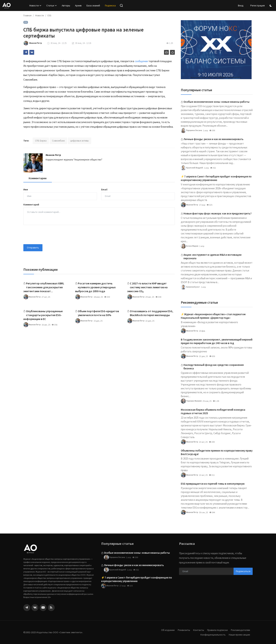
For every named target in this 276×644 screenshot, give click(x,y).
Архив (78, 5)
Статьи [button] (52, 5)
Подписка (110, 5)
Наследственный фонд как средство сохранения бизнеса (214, 367)
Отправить (33, 248)
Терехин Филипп (192, 401)
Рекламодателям (240, 630)
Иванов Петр (53, 155)
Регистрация (258, 5)
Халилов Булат (191, 287)
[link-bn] (216, 50)
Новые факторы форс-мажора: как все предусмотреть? (218, 213)
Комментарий (31, 205)
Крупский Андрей (192, 168)
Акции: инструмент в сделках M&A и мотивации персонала (212, 256)
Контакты (197, 630)
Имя (26, 189)
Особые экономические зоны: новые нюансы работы (216, 102)
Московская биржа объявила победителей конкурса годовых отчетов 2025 (213, 411)
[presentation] (50, 235)
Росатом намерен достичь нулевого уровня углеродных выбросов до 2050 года (95, 287)
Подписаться (243, 571)
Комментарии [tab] (38, 178)
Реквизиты (181, 630)
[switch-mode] (271, 6)
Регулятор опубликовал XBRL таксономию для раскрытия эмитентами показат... (44, 287)
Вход (241, 5)
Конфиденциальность (212, 635)
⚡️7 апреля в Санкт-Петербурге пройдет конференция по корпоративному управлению (216, 178)
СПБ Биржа (41, 141)
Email (104, 189)
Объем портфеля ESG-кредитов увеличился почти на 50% (98, 313)
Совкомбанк (58, 141)
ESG (49, 15)
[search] (121, 5)
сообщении (141, 61)
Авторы (66, 5)
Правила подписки (216, 630)
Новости (40, 15)
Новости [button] (35, 5)
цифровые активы (80, 141)
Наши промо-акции (239, 635)
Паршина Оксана (192, 130)
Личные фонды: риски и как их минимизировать (213, 139)
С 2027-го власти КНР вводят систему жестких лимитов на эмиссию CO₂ (147, 287)
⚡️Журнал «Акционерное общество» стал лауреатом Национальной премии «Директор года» (213, 316)
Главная (27, 15)
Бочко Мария (190, 246)
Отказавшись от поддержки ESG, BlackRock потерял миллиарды (152, 313)
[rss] (51, 608)
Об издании (165, 630)
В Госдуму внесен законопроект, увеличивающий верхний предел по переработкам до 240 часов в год (217, 341)
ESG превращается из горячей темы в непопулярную (213, 484)
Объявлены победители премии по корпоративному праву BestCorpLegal (217, 452)
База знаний (93, 5)
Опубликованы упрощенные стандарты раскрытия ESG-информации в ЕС (43, 315)
